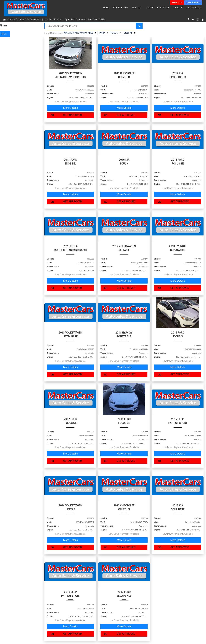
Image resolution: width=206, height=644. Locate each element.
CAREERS (178, 8)
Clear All (130, 33)
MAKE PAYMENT (193, 2)
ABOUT (150, 8)
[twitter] (193, 20)
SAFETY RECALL (194, 8)
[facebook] (189, 20)
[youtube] (203, 20)
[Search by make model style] (90, 26)
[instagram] (198, 20)
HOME (106, 8)
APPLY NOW (177, 2)
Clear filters (21, 34)
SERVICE (137, 8)
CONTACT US (163, 8)
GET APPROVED (121, 8)
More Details (70, 108)
